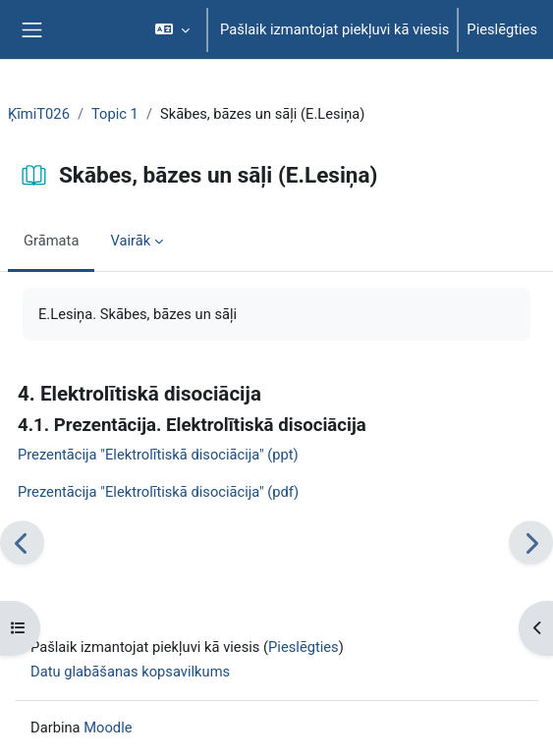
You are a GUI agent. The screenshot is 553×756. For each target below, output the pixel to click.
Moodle (108, 728)
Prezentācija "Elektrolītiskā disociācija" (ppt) (158, 455)
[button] (172, 29)
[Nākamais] (531, 542)
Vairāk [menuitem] (130, 241)
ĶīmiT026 (39, 114)
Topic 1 (115, 114)
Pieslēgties (502, 29)
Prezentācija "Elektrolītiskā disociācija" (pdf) (158, 492)
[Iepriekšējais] (22, 542)
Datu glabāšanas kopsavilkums (130, 672)
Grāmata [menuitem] (51, 241)
